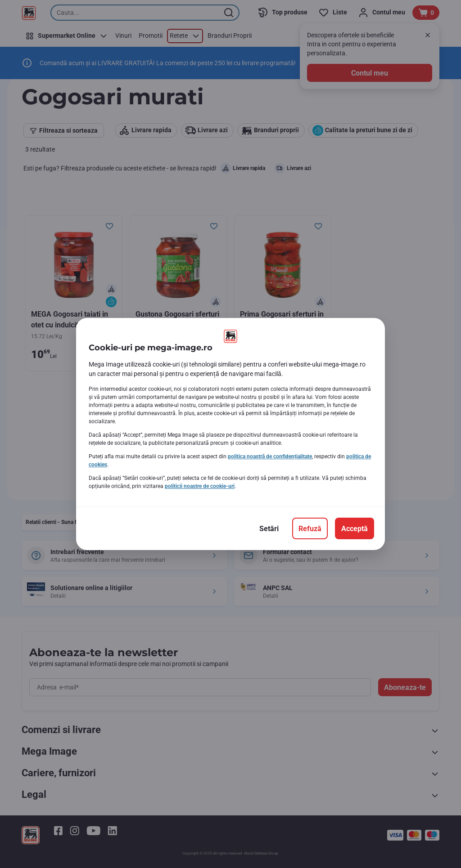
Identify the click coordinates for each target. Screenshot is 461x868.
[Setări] (269, 528)
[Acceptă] (355, 528)
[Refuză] (310, 528)
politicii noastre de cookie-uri (200, 486)
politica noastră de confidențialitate (270, 456)
